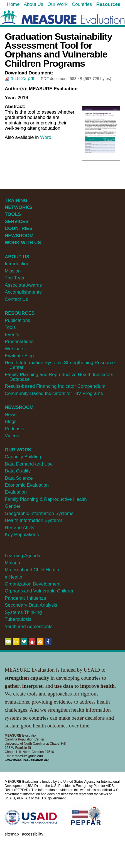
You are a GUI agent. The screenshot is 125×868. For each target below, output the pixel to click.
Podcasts (14, 429)
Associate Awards (23, 285)
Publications (17, 320)
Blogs (11, 422)
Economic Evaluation (27, 485)
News (11, 415)
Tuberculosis (18, 619)
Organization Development (33, 584)
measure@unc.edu (29, 756)
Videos (12, 436)
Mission (13, 271)
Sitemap (12, 834)
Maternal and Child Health (32, 570)
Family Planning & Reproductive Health (46, 499)
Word (46, 137)
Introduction (17, 264)
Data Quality (18, 471)
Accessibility (33, 834)
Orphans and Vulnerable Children (40, 591)
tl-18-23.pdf (20, 78)
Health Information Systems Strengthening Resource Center (60, 365)
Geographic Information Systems (39, 513)
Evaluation (16, 492)
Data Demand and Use (29, 464)
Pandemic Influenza (25, 598)
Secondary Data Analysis (31, 605)
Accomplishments (23, 292)
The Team (15, 278)
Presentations (19, 342)
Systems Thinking (23, 612)
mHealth (14, 577)
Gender (13, 506)
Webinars (15, 349)
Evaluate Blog (19, 356)
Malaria (13, 563)
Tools (10, 327)
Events (12, 335)
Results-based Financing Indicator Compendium (55, 386)
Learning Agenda (23, 556)
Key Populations (22, 535)
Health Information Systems (34, 520)
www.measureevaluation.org (27, 760)
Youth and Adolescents (29, 626)
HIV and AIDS (19, 528)
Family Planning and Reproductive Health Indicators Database (59, 377)
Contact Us (16, 299)
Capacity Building (23, 457)
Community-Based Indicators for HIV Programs (54, 393)
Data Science (19, 478)
